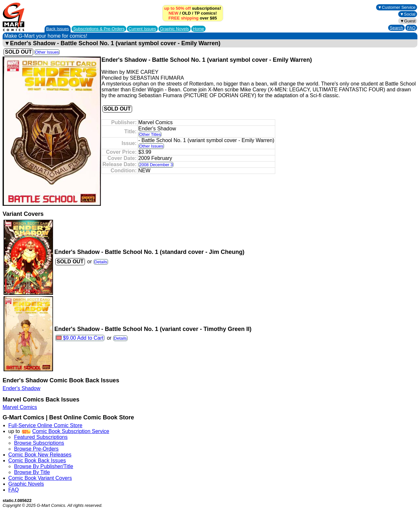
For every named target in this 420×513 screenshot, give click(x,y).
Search (396, 28)
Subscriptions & (99, 29)
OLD (186, 13)
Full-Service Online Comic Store (46, 425)
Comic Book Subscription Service (71, 431)
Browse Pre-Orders (36, 449)
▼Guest (408, 21)
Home (199, 29)
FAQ (411, 28)
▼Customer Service (397, 7)
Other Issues (47, 52)
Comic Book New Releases (40, 455)
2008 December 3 (156, 165)
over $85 (193, 18)
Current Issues (142, 29)
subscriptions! (193, 8)
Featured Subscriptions (41, 437)
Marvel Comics (20, 407)
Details (101, 262)
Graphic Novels (175, 29)
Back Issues (58, 29)
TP (197, 13)
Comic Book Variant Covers (40, 478)
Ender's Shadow (21, 388)
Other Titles (150, 134)
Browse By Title (32, 472)
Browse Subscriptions (39, 443)
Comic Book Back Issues (37, 460)
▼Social (408, 14)
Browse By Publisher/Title (44, 466)
